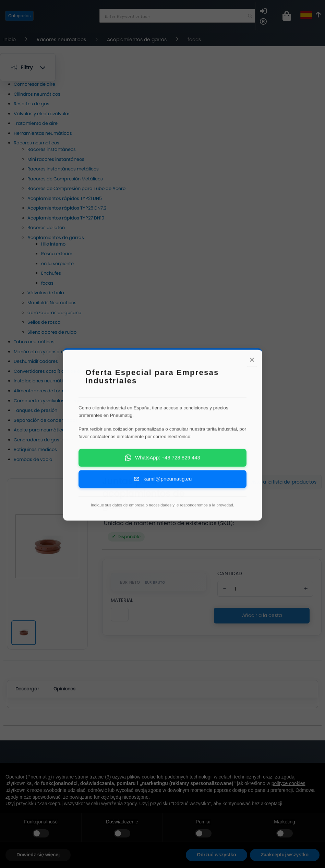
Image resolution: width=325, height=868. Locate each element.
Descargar (27, 689)
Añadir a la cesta (262, 615)
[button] (28, 67)
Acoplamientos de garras (137, 39)
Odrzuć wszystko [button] (216, 855)
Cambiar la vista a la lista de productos (269, 482)
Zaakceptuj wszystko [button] (285, 855)
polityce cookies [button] (288, 783)
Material (122, 600)
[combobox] (177, 16)
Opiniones (64, 689)
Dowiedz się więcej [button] (38, 855)
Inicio (10, 39)
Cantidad (230, 573)
